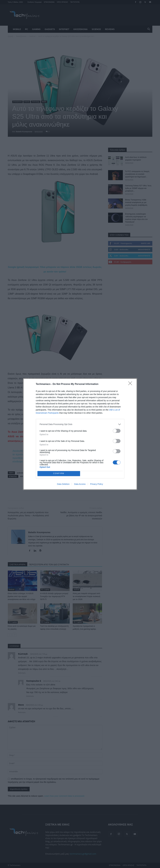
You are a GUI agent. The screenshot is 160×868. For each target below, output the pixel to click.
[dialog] (80, 434)
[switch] (117, 431)
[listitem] (80, 424)
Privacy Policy (97, 484)
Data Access (80, 484)
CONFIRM (59, 474)
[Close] (131, 384)
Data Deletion (63, 484)
